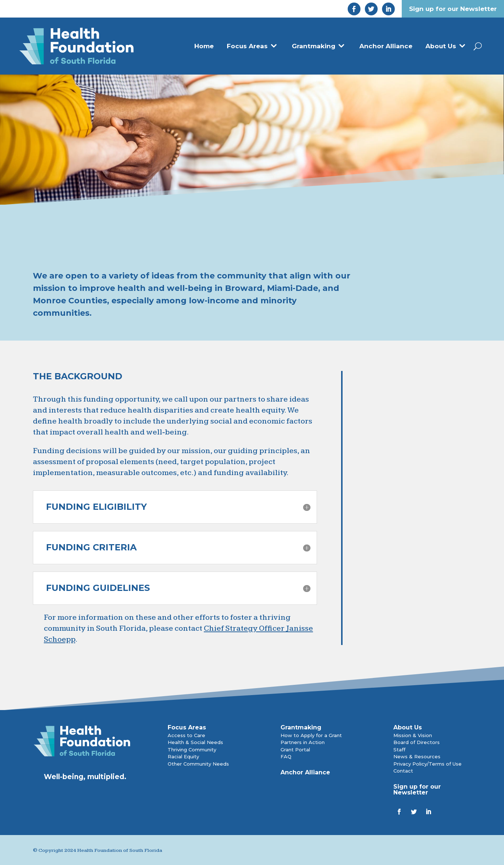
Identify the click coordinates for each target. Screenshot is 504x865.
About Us (441, 46)
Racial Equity (183, 756)
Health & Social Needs (195, 742)
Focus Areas (247, 46)
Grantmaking (314, 46)
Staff (399, 750)
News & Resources (417, 756)
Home (204, 46)
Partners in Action (303, 742)
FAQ (286, 756)
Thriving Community (192, 750)
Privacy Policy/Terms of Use (427, 764)
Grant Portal (295, 750)
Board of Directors (417, 742)
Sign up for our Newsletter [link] (453, 9)
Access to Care (186, 735)
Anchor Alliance (386, 46)
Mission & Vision (413, 735)
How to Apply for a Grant (311, 735)
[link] (354, 9)
